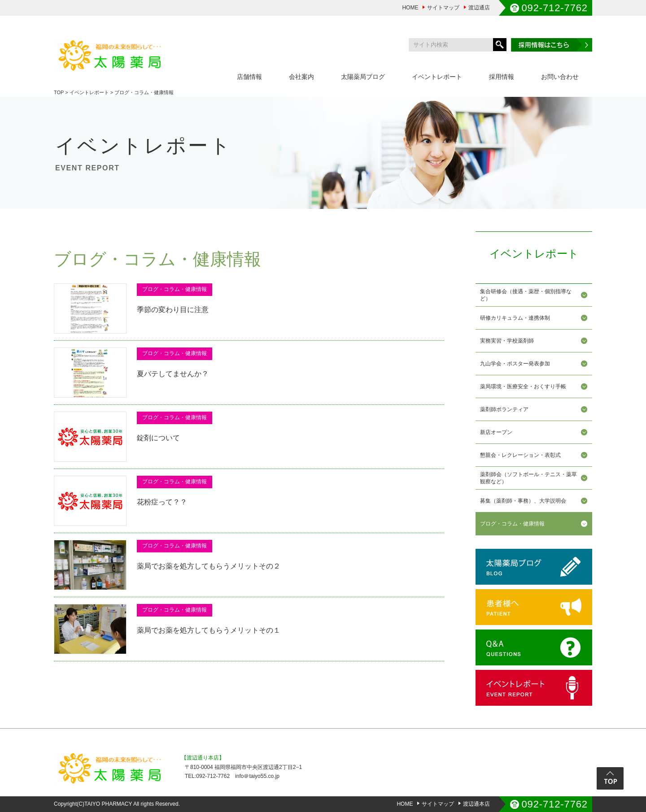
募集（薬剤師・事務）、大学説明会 (523, 501)
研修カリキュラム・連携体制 (515, 318)
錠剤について (158, 438)
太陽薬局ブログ (363, 77)
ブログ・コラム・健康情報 (512, 524)
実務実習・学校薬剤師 (507, 341)
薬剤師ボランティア (504, 409)
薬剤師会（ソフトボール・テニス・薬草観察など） (528, 478)
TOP (59, 92)
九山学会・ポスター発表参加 (515, 364)
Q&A (534, 647)
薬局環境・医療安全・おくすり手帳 (523, 386)
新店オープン (496, 432)
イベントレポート (437, 77)
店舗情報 (249, 77)
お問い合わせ (560, 77)
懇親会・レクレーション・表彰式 (520, 455)
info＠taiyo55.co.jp (257, 776)
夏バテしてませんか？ (173, 374)
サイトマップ (443, 8)
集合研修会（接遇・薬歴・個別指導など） (526, 295)
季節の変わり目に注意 (173, 310)
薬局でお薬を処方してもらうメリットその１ (209, 630)
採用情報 (502, 77)
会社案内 (301, 77)
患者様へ (534, 607)
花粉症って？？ (162, 502)
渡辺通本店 (476, 804)
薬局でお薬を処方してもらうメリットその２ (209, 566)
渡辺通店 (479, 8)
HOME (410, 8)
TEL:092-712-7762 (207, 776)
